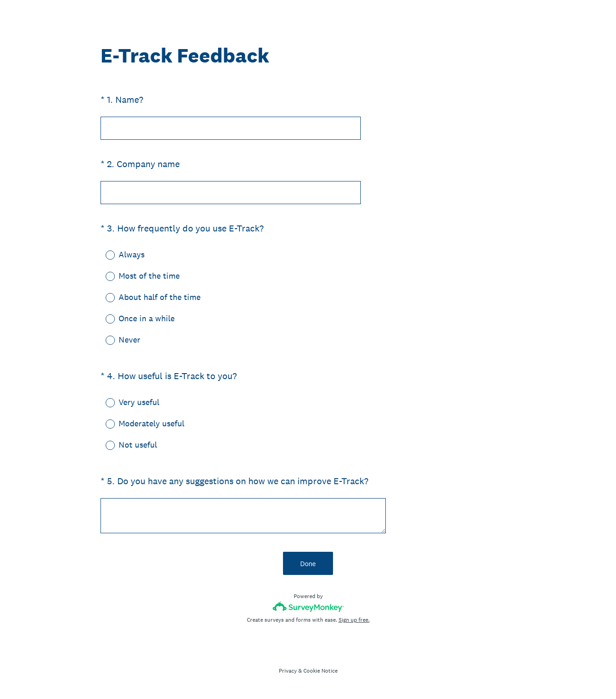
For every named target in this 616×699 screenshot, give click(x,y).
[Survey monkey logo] (308, 607)
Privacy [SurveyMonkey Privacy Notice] (288, 671)
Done (308, 564)
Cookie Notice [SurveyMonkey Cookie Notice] (321, 671)
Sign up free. (354, 620)
